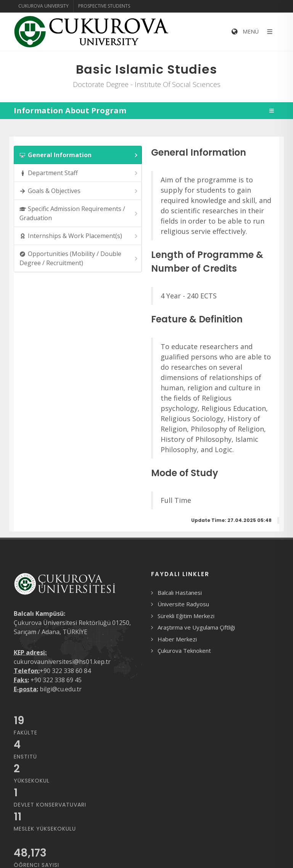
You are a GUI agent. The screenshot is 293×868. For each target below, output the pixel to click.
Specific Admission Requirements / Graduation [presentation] (79, 213)
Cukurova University (43, 6)
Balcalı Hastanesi (180, 593)
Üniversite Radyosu (183, 604)
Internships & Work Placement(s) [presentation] (79, 236)
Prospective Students (104, 6)
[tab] (78, 155)
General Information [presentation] (79, 155)
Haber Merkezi (177, 639)
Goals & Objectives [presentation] (79, 191)
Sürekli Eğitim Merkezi (186, 616)
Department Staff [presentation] (79, 173)
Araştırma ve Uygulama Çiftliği (196, 627)
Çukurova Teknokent (184, 651)
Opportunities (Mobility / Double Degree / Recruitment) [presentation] (79, 258)
